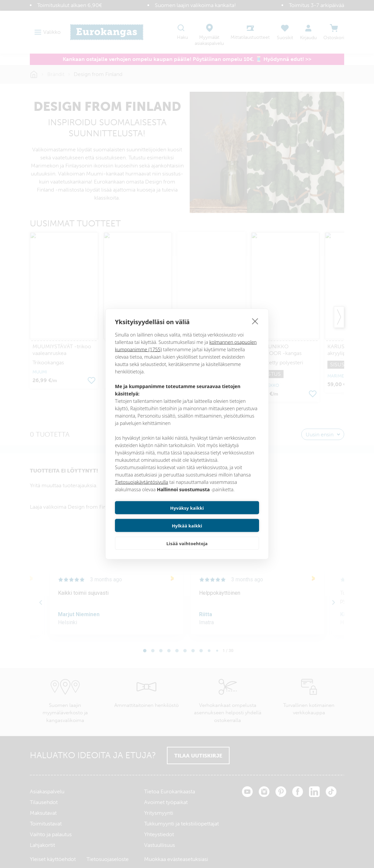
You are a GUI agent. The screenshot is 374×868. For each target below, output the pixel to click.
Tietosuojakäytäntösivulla (142, 491)
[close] (255, 330)
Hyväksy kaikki (150, 517)
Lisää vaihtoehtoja (187, 534)
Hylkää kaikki (224, 517)
